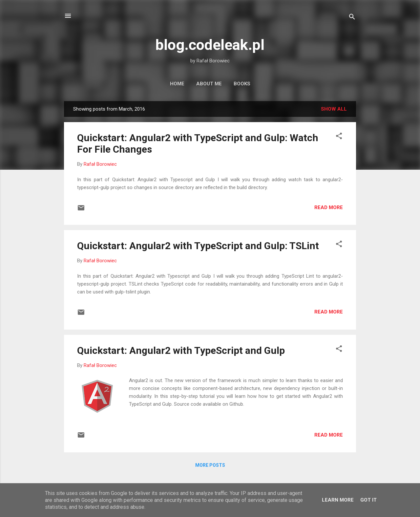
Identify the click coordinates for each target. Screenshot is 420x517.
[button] (339, 137)
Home (177, 84)
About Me (209, 84)
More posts (210, 465)
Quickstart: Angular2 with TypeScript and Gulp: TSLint (198, 246)
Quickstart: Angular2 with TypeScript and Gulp (181, 350)
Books (242, 84)
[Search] (352, 18)
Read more (329, 207)
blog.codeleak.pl (210, 45)
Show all (334, 109)
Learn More (338, 500)
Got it (368, 500)
